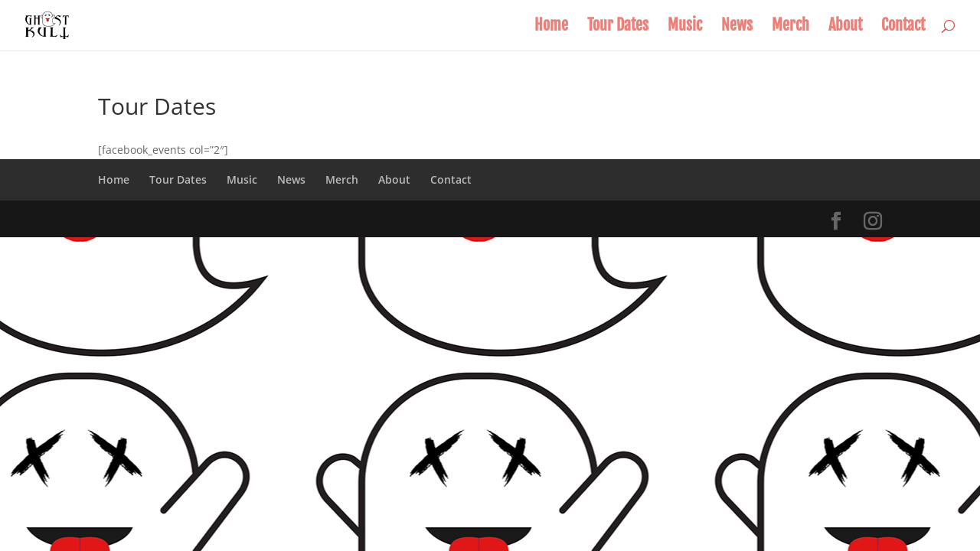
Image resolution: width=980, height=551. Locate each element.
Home (551, 27)
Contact (903, 27)
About (845, 27)
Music (685, 27)
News (737, 27)
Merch (791, 27)
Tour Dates (618, 27)
